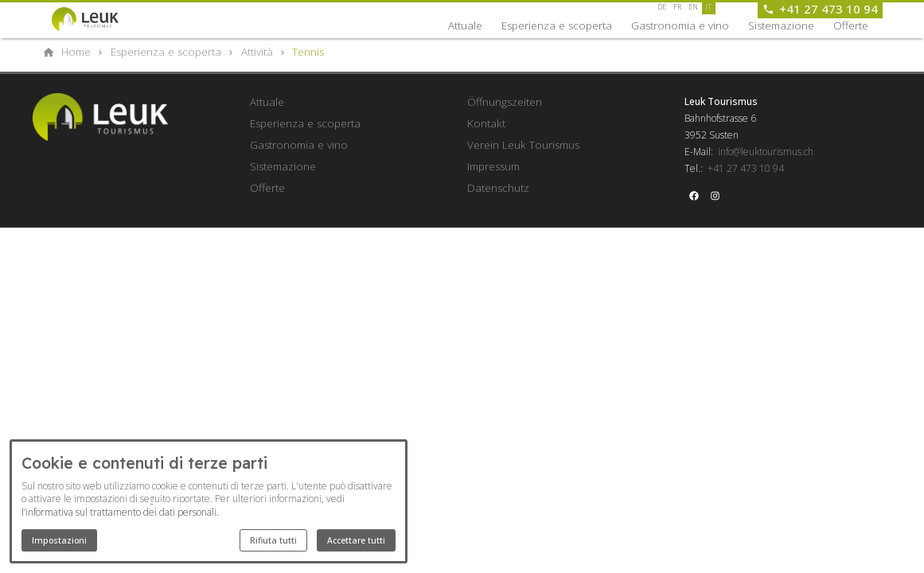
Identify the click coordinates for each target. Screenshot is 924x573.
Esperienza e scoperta (557, 25)
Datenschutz (498, 188)
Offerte (851, 25)
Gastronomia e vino (680, 25)
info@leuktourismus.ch (766, 152)
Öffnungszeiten (505, 102)
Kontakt (486, 123)
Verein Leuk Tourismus (523, 145)
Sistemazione (781, 25)
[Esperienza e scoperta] (166, 52)
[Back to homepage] (99, 19)
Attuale (465, 25)
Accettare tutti (356, 540)
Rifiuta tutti (273, 540)
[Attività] (257, 52)
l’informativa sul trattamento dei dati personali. (120, 512)
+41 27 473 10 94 (746, 168)
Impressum (493, 166)
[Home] (76, 52)
